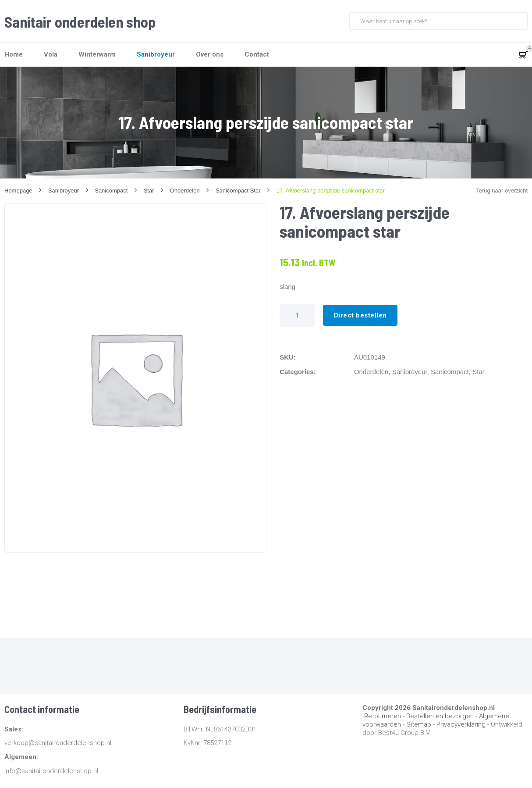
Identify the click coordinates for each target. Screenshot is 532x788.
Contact (257, 54)
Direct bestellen (360, 315)
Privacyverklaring (461, 724)
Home (14, 54)
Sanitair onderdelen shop (80, 22)
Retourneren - (385, 716)
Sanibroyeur (156, 54)
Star (479, 372)
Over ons (210, 54)
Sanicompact (450, 372)
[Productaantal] (297, 315)
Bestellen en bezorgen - (443, 716)
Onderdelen (371, 372)
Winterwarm (97, 54)
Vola (51, 54)
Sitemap (419, 724)
